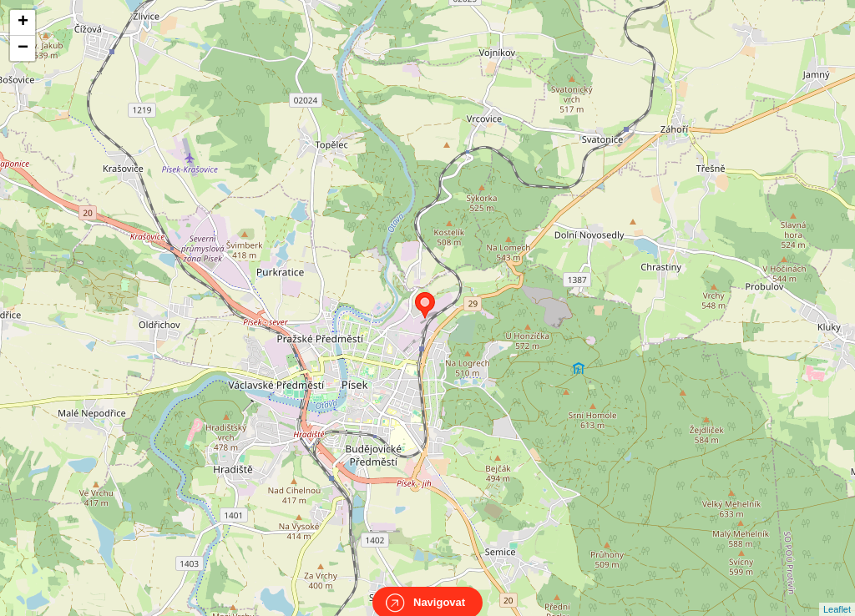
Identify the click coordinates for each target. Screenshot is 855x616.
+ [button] (23, 23)
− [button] (23, 48)
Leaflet (837, 594)
